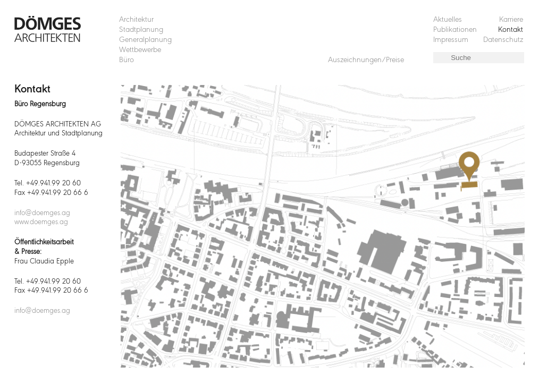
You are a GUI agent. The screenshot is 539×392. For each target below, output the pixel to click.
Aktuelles (448, 20)
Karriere (511, 20)
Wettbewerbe (140, 50)
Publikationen (455, 30)
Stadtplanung (141, 30)
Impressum (451, 40)
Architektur (136, 20)
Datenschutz (503, 40)
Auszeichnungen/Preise (366, 60)
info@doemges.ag (42, 213)
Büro (127, 60)
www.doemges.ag (41, 222)
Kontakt (511, 30)
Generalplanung (145, 40)
